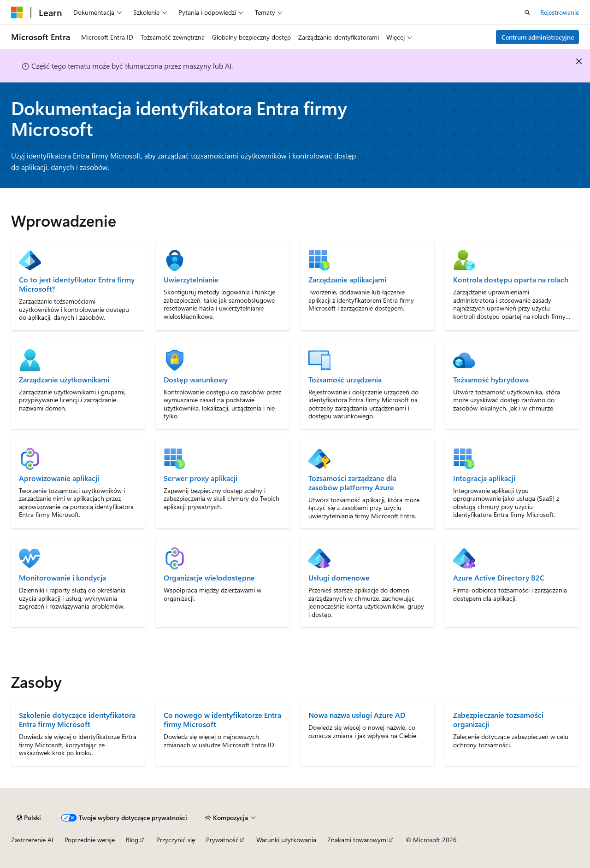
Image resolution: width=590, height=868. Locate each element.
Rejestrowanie (560, 12)
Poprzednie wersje (90, 840)
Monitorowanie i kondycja (62, 578)
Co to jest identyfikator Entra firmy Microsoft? (77, 284)
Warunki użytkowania (286, 840)
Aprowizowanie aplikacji (59, 478)
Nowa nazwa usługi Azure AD (357, 715)
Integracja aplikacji (484, 478)
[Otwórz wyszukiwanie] (527, 12)
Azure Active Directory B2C (499, 578)
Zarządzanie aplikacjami (347, 280)
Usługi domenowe (339, 578)
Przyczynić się (176, 840)
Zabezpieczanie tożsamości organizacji (498, 719)
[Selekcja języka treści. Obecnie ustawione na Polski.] (29, 818)
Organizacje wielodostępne (209, 578)
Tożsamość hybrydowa (491, 380)
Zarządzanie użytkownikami (64, 380)
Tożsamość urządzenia (345, 380)
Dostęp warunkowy (196, 380)
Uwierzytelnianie (191, 280)
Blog (132, 840)
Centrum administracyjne (538, 37)
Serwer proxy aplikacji (201, 478)
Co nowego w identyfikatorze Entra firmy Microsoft (222, 719)
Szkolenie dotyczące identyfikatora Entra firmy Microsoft (77, 719)
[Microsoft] (17, 12)
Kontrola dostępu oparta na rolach (511, 280)
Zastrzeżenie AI (32, 840)
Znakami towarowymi (357, 840)
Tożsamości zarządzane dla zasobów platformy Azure (352, 483)
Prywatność (222, 840)
